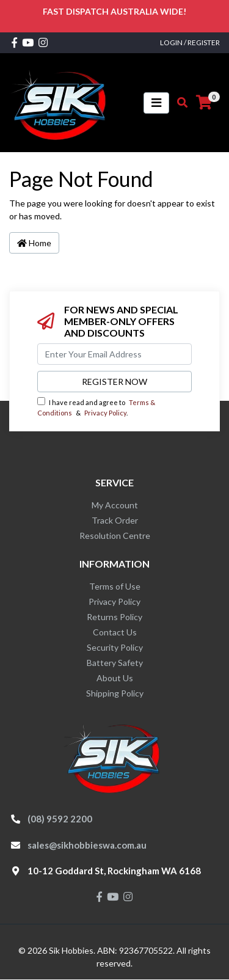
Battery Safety (115, 663)
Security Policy (115, 647)
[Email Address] (114, 354)
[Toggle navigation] (156, 103)
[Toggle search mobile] (179, 103)
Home (34, 243)
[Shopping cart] (204, 103)
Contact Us (115, 632)
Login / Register (190, 42)
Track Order (115, 520)
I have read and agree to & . (96, 407)
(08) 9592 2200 (60, 819)
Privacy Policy (105, 413)
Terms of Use (115, 586)
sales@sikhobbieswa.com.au (87, 845)
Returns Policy (114, 617)
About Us (115, 678)
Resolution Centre (115, 536)
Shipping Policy (115, 693)
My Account (115, 505)
